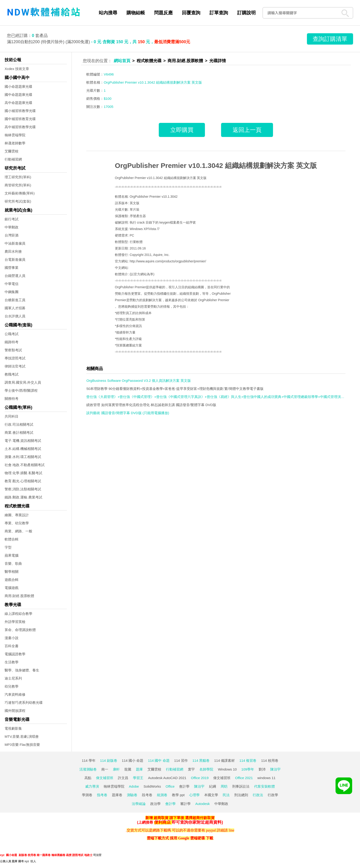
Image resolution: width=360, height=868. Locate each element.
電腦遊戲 (12, 588)
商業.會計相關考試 (19, 432)
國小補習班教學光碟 (20, 111)
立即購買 (182, 130)
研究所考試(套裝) (18, 201)
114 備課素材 (224, 760)
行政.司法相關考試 (19, 424)
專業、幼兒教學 (17, 523)
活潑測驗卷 (88, 769)
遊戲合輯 (12, 580)
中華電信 (12, 284)
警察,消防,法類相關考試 (23, 489)
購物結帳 (136, 13)
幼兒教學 (12, 686)
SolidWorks (152, 786)
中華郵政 (12, 227)
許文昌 (123, 778)
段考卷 (147, 795)
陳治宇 (275, 769)
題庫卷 (117, 795)
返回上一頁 (247, 130)
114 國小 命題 (133, 760)
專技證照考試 (15, 358)
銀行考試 (12, 219)
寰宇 (191, 769)
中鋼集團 (12, 292)
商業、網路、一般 (18, 531)
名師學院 (206, 769)
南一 (105, 769)
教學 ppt (178, 795)
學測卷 (87, 795)
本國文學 (211, 795)
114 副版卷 (109, 760)
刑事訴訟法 (241, 786)
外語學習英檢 (15, 622)
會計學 (184, 786)
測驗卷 (132, 795)
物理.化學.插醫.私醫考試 (23, 473)
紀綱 (213, 786)
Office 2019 (200, 778)
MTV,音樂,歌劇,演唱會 (22, 736)
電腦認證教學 (15, 654)
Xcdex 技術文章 (17, 69)
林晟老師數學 (15, 143)
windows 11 (266, 778)
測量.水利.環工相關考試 (23, 457)
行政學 (273, 795)
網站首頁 (122, 61)
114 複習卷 (248, 760)
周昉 (224, 786)
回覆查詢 (191, 13)
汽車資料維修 (15, 694)
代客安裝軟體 (264, 786)
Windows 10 (227, 769)
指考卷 (102, 795)
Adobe (134, 786)
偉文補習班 (105, 778)
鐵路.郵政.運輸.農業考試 (23, 497)
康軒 (116, 769)
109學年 (248, 769)
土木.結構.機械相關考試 (23, 449)
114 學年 (88, 760)
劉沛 (262, 769)
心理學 (194, 795)
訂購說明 (246, 13)
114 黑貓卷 (201, 760)
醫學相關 (12, 572)
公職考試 (12, 334)
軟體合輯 (12, 539)
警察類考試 (13, 350)
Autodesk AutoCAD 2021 (167, 778)
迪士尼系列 (13, 678)
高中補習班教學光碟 (20, 127)
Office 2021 (244, 778)
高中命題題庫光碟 (18, 103)
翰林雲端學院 (15, 135)
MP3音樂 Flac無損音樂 (22, 745)
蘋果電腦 (12, 555)
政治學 (155, 804)
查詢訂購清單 (330, 39)
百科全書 (12, 646)
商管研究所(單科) (18, 185)
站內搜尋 (108, 13)
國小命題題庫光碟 (18, 86)
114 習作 (181, 760)
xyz (2, 855)
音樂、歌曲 (13, 563)
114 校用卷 (270, 760)
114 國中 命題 (159, 760)
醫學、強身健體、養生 (22, 670)
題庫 (139, 769)
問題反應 (163, 13)
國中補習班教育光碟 (20, 119)
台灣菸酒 (12, 235)
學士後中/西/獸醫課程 (21, 390)
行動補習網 (13, 159)
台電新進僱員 (15, 259)
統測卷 (162, 795)
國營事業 (12, 268)
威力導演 (92, 786)
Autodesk (202, 804)
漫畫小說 (12, 638)
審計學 (185, 804)
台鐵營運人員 (15, 276)
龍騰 (128, 769)
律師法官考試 (15, 366)
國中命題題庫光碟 (18, 95)
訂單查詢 (219, 13)
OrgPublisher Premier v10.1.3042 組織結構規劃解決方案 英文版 (216, 165)
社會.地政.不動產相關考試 (25, 465)
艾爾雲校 (12, 151)
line (231, 830)
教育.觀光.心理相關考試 (23, 481)
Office (170, 786)
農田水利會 (13, 251)
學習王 (138, 778)
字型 (8, 547)
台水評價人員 (15, 316)
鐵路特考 (12, 342)
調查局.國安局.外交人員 (23, 382)
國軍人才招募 (15, 308)
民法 (226, 795)
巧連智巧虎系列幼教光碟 (24, 703)
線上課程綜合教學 (18, 614)
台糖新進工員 (15, 300)
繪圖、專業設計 (17, 515)
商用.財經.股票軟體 (19, 596)
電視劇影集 (13, 728)
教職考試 (12, 374)
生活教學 (12, 662)
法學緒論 (139, 804)
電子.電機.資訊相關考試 (23, 441)
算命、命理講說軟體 (20, 630)
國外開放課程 (15, 711)
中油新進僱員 (15, 243)
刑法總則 (241, 795)
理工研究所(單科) (18, 177)
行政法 (258, 795)
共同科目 (12, 416)
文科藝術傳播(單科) (20, 193)
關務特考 (12, 399)
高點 (88, 778)
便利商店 (162, 822)
